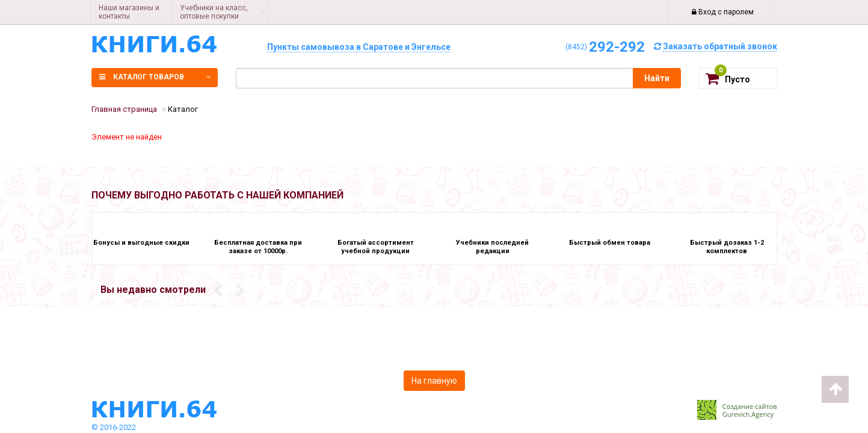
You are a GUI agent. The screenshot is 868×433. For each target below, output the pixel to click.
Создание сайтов (750, 406)
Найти (657, 78)
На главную (434, 381)
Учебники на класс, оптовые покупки (214, 12)
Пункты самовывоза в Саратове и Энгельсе (359, 47)
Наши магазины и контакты (129, 12)
